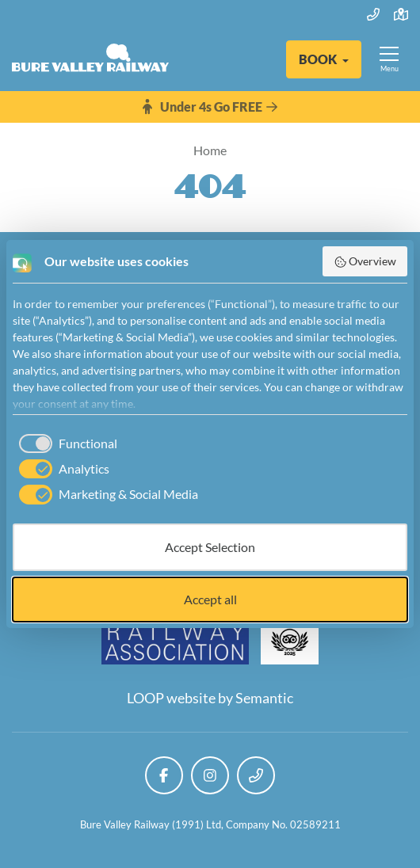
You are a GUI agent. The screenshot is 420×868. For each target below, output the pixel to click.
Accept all (210, 599)
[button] (324, 59)
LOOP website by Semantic (210, 698)
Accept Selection (210, 547)
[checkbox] (65, 444)
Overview (365, 261)
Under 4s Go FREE (210, 107)
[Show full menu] (389, 59)
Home (210, 150)
